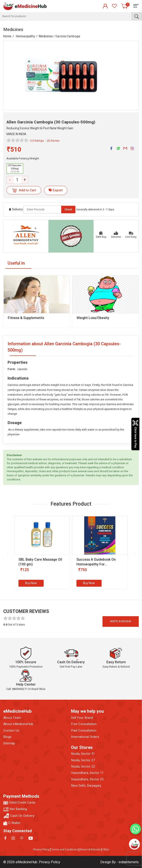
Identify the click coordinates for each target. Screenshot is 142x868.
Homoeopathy (25, 36)
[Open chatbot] (134, 844)
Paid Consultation (84, 731)
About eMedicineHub (18, 724)
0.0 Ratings (37, 141)
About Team (12, 718)
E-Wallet (12, 823)
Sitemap (9, 743)
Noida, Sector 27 (83, 760)
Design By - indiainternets (120, 862)
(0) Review (53, 141)
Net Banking (15, 809)
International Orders (85, 737)
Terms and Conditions (65, 850)
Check (68, 209)
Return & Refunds (90, 850)
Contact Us (11, 731)
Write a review (121, 621)
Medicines (46, 36)
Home (7, 36)
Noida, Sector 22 (83, 767)
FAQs (106, 850)
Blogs (7, 737)
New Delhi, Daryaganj (86, 786)
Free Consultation (84, 724)
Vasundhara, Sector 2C (88, 779)
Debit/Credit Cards (19, 803)
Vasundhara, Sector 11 (87, 773)
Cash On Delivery (19, 816)
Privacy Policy (41, 850)
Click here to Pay (135, 434)
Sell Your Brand (82, 718)
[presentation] (8, 554)
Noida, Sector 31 (83, 754)
